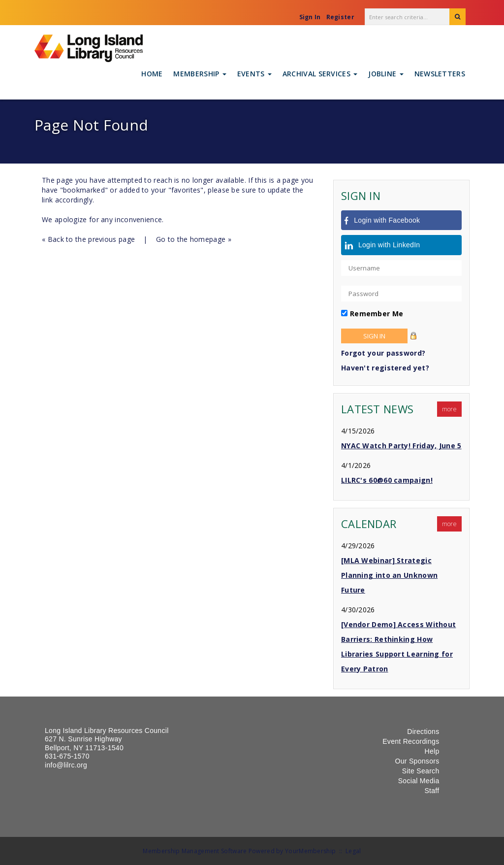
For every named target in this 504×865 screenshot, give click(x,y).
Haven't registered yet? (385, 368)
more (449, 409)
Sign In (310, 17)
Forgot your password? (383, 353)
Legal (353, 851)
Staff (432, 791)
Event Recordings (411, 741)
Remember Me (377, 314)
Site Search (421, 771)
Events (254, 74)
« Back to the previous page (88, 239)
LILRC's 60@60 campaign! (387, 480)
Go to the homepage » (194, 239)
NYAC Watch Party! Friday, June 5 (401, 446)
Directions (423, 732)
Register (340, 17)
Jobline (386, 74)
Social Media (419, 781)
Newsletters (440, 74)
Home (152, 74)
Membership (200, 74)
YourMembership (310, 851)
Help (432, 751)
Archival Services (320, 74)
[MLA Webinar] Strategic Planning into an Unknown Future (389, 575)
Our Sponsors (417, 761)
